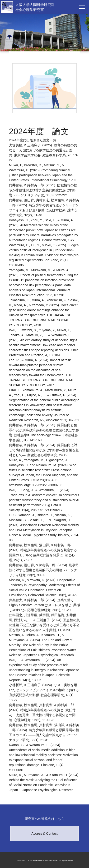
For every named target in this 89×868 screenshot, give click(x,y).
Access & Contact (44, 833)
